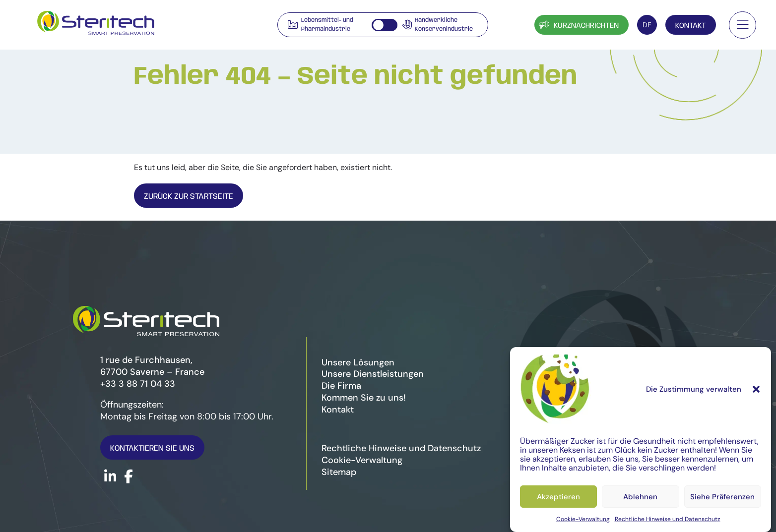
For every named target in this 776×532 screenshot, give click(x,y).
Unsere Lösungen (358, 362)
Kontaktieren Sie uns (152, 448)
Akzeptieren (558, 497)
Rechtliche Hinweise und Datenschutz (668, 519)
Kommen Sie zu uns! (364, 398)
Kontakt (691, 26)
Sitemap (339, 472)
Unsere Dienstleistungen (373, 374)
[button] (756, 389)
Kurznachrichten (578, 25)
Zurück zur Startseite (189, 197)
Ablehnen (640, 497)
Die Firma (341, 386)
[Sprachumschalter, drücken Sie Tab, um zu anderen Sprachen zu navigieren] (647, 25)
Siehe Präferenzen (722, 497)
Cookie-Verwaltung (583, 519)
